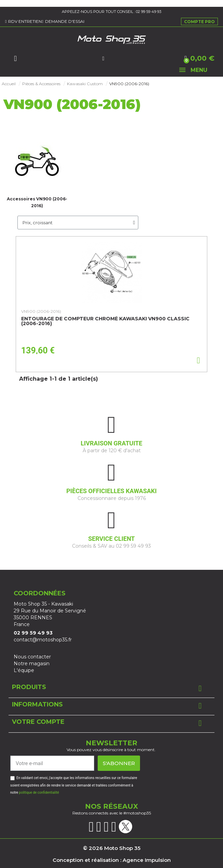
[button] (15, 59)
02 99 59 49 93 (149, 12)
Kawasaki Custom (85, 84)
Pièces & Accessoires (41, 84)
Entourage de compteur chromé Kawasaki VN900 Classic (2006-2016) (105, 321)
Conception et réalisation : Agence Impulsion (112, 860)
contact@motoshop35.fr (43, 640)
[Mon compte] (103, 59)
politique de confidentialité (39, 793)
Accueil (9, 84)
